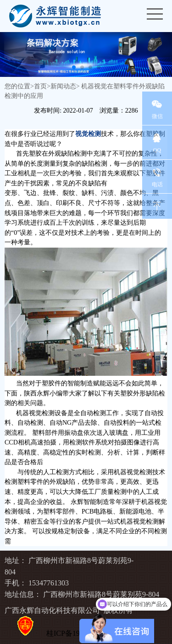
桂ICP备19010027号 (78, 633)
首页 (40, 86)
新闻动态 (63, 86)
